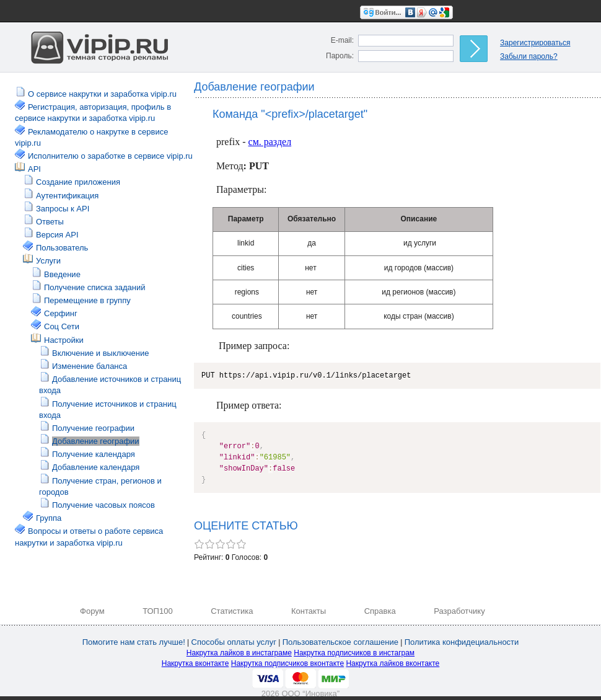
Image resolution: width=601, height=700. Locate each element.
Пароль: (340, 56)
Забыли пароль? (529, 56)
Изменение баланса (90, 366)
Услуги (48, 261)
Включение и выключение (101, 353)
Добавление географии (96, 441)
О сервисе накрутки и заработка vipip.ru (102, 94)
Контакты (309, 611)
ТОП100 (158, 611)
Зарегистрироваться (535, 43)
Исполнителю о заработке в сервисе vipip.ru (110, 156)
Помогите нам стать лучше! (134, 642)
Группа (49, 518)
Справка (380, 611)
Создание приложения (78, 182)
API (34, 169)
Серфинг (61, 313)
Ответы (50, 222)
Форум (92, 611)
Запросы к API (63, 209)
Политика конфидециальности (462, 642)
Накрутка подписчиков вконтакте (287, 663)
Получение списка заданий (94, 287)
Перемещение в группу (87, 300)
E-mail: (342, 40)
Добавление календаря (96, 467)
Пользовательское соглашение (340, 642)
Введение (62, 274)
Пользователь (62, 248)
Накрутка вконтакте (195, 663)
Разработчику (459, 611)
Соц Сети (62, 326)
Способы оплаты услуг (234, 642)
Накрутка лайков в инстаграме (239, 653)
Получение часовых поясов (103, 505)
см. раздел (270, 142)
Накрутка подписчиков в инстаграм (354, 653)
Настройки (64, 340)
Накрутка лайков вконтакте (393, 663)
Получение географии (93, 428)
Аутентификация (67, 196)
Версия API (57, 235)
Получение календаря (94, 454)
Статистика (232, 611)
